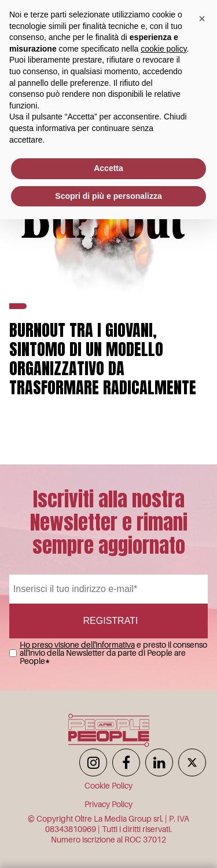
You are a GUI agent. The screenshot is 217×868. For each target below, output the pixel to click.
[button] (202, 19)
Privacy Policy (108, 804)
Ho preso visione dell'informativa (77, 645)
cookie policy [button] (163, 49)
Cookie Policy (108, 786)
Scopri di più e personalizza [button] (108, 196)
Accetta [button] (108, 168)
